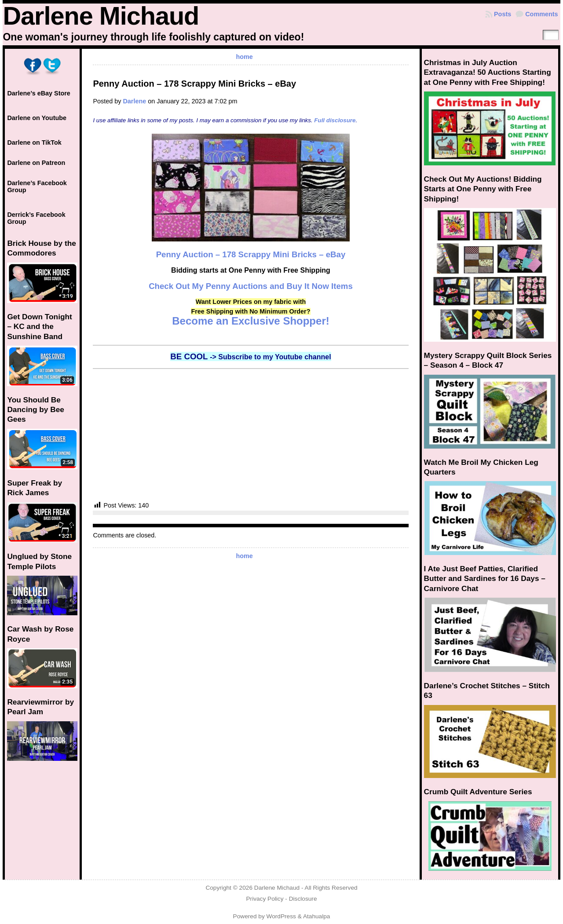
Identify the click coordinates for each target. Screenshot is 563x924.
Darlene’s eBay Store (38, 93)
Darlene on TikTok (34, 142)
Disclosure (303, 899)
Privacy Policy (265, 899)
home (244, 57)
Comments (541, 14)
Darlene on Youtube (37, 118)
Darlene (134, 101)
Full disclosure (335, 120)
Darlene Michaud (101, 16)
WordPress (281, 916)
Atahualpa (317, 916)
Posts (503, 14)
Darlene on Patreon (36, 163)
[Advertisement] (250, 435)
